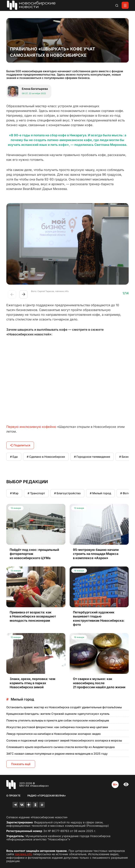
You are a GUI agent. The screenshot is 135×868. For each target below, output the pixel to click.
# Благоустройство (67, 493)
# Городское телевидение (92, 457)
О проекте (13, 796)
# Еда (14, 457)
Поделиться (20, 445)
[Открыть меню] (125, 5)
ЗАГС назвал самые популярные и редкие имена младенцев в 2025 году (57, 754)
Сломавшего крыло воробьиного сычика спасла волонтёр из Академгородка (60, 747)
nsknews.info (23, 854)
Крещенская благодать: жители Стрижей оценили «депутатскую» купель (58, 714)
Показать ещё (21, 764)
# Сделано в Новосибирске (46, 457)
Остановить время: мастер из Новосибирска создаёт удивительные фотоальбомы (64, 707)
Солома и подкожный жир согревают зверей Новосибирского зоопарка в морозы (64, 740)
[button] (23, 294)
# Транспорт (36, 493)
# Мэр (14, 493)
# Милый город (100, 493)
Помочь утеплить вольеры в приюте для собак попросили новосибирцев (58, 720)
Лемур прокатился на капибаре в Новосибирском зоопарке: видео (54, 734)
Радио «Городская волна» (47, 796)
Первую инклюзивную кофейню (31, 427)
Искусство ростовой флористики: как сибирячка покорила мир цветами (57, 727)
